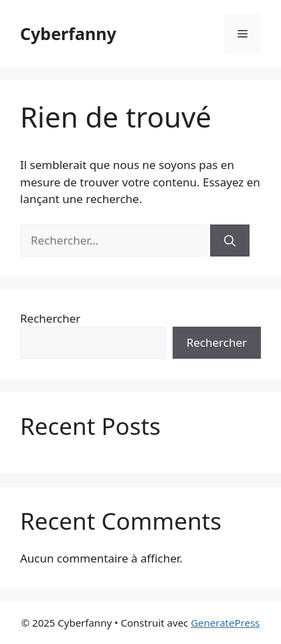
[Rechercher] (230, 240)
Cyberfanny (68, 33)
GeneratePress (225, 623)
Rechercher (50, 318)
